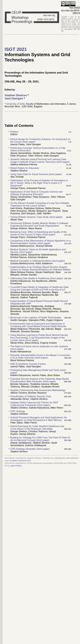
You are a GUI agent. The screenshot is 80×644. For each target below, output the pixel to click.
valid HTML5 (16, 466)
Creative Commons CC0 (20, 461)
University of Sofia (15, 104)
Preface (14, 132)
